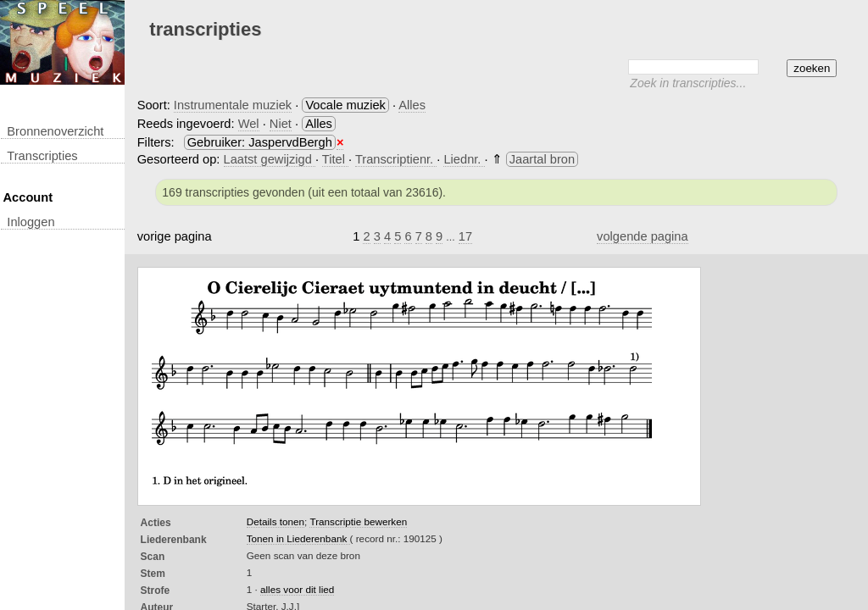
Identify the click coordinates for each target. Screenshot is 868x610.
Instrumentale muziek (233, 105)
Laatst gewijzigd (270, 159)
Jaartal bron (542, 159)
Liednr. (464, 159)
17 (465, 236)
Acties (156, 523)
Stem (153, 574)
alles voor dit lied (297, 589)
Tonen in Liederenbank (298, 538)
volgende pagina (643, 236)
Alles (412, 105)
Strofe (156, 591)
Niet (281, 124)
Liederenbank (174, 540)
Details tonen (275, 521)
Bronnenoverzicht (55, 131)
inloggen (31, 222)
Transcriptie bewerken (358, 521)
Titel (335, 159)
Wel (249, 124)
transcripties (42, 156)
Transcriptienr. (396, 159)
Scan (153, 557)
